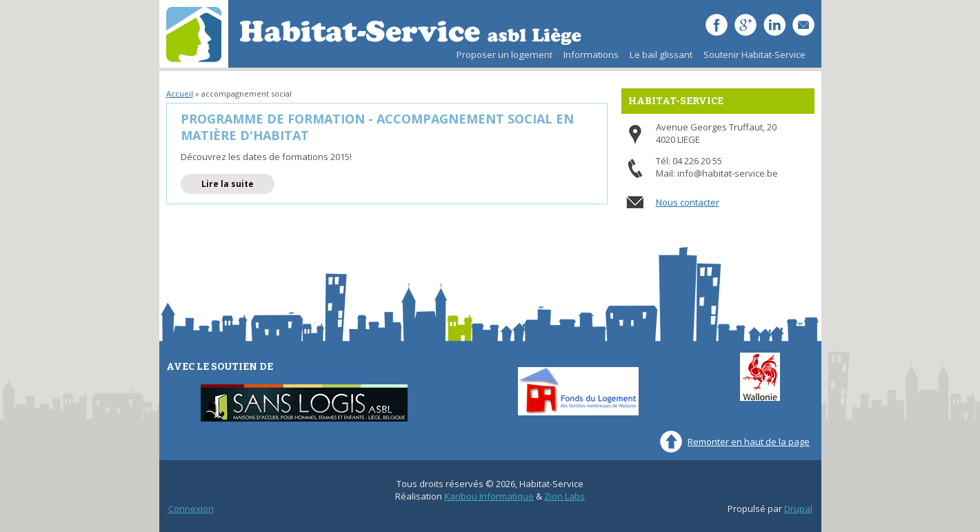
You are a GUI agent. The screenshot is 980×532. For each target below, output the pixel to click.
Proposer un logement (504, 55)
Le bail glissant (658, 58)
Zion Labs (564, 496)
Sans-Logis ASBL (304, 403)
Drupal (798, 509)
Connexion (191, 509)
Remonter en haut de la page (749, 442)
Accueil (180, 93)
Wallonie (760, 377)
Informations (591, 55)
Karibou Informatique (489, 496)
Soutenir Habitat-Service (754, 55)
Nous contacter (688, 202)
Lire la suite (238, 183)
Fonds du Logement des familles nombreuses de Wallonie (578, 391)
